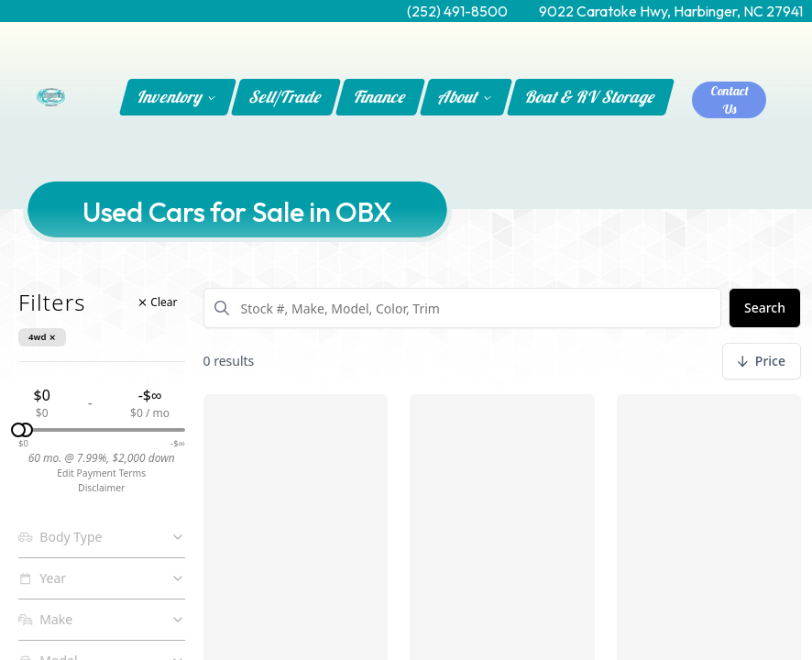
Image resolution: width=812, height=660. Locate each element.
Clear (158, 302)
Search (765, 308)
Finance (380, 97)
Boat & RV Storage (591, 97)
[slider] (26, 430)
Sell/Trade (286, 97)
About (465, 97)
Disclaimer (101, 488)
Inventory (177, 97)
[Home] (51, 97)
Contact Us (730, 100)
